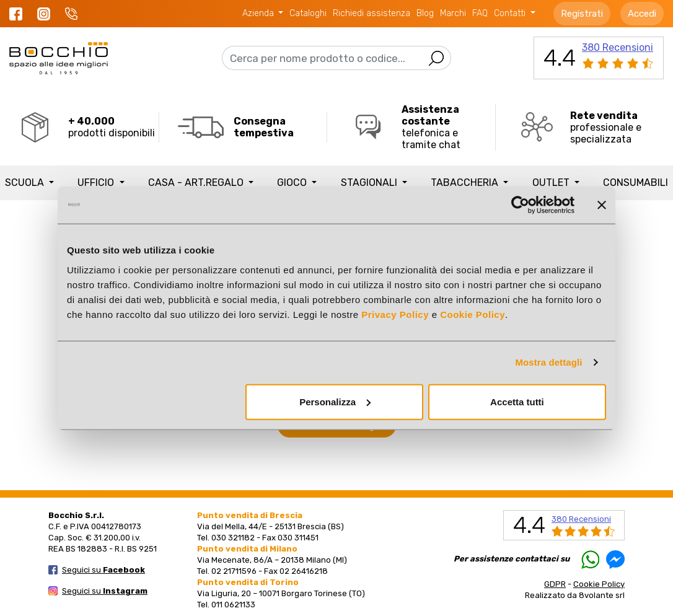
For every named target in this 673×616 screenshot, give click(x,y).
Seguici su (103, 570)
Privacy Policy (395, 314)
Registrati (582, 14)
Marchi (453, 13)
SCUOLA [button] (26, 183)
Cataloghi (308, 13)
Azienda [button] (259, 13)
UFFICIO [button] (97, 183)
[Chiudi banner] (602, 205)
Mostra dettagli (548, 362)
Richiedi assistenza (372, 13)
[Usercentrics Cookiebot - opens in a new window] (520, 205)
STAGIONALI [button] (370, 183)
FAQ (480, 13)
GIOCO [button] (293, 183)
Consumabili (636, 183)
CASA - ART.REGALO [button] (197, 183)
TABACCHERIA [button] (466, 183)
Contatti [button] (511, 13)
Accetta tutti (517, 401)
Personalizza (335, 401)
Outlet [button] (552, 183)
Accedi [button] (642, 14)
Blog (425, 13)
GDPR (555, 584)
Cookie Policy (473, 314)
